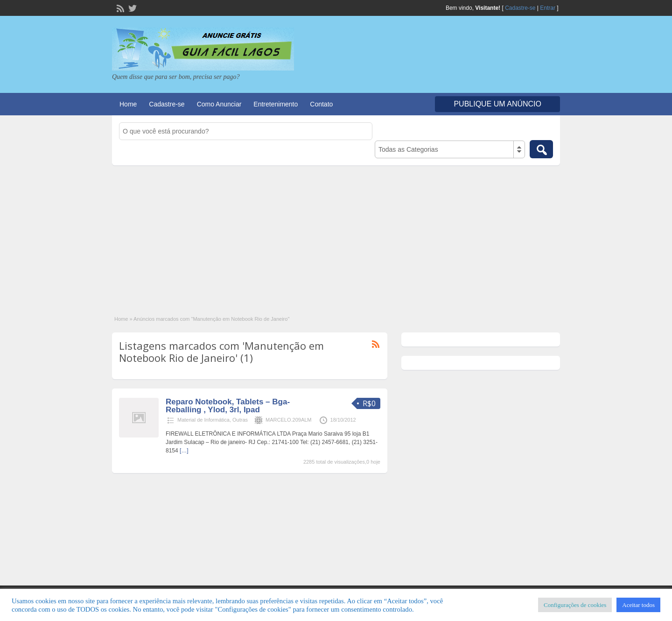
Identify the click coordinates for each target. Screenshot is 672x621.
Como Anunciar (219, 104)
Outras (240, 420)
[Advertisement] (336, 235)
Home (128, 104)
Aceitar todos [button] (638, 605)
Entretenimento (276, 104)
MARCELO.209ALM (288, 420)
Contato (321, 104)
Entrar (548, 8)
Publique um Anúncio (497, 104)
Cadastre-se (520, 8)
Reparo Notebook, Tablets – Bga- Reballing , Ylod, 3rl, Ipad (228, 406)
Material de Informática (203, 420)
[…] (184, 451)
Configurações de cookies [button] (575, 605)
